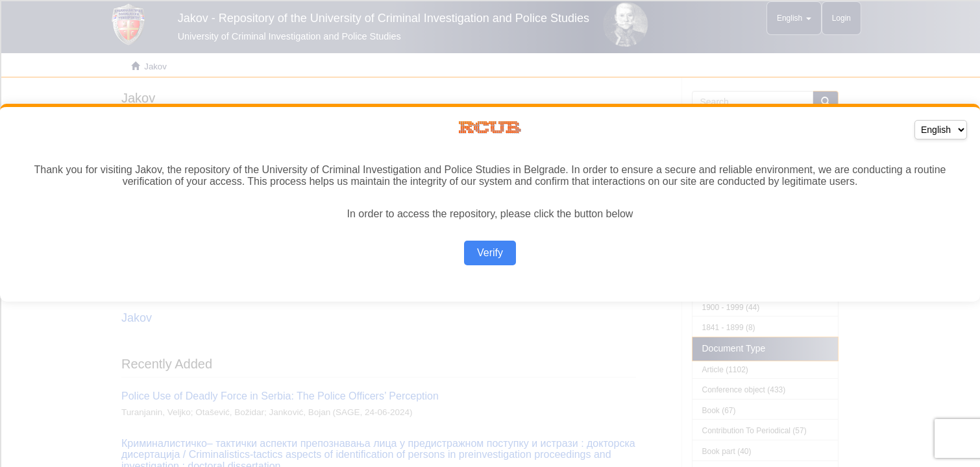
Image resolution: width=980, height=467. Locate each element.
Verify (490, 253)
